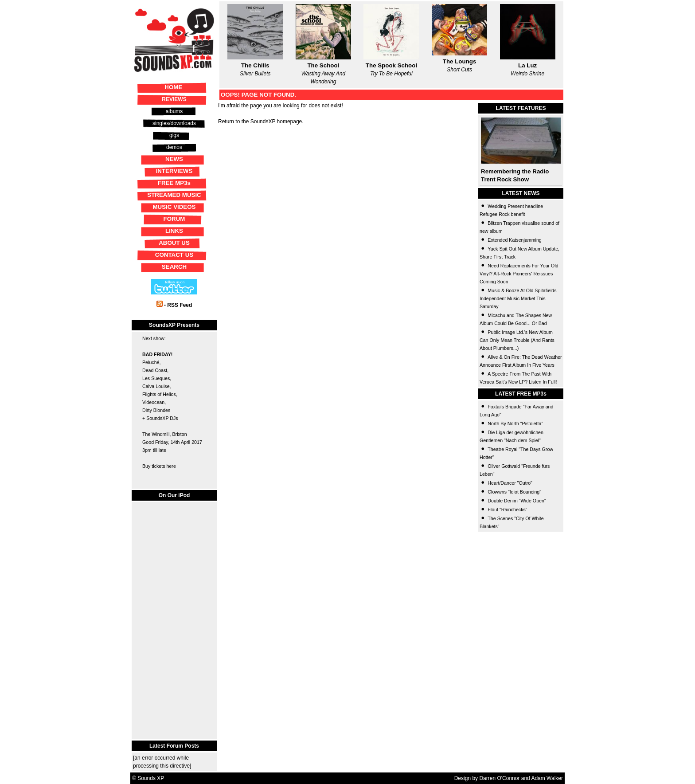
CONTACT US (174, 255)
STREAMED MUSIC (174, 195)
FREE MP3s (174, 183)
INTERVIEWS (174, 171)
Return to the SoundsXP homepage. (261, 122)
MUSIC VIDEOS (174, 207)
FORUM (174, 219)
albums (174, 111)
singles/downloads (174, 123)
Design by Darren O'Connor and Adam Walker (509, 778)
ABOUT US (174, 243)
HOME (173, 87)
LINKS (174, 231)
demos (174, 147)
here (171, 466)
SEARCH (174, 267)
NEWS (174, 159)
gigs (174, 135)
